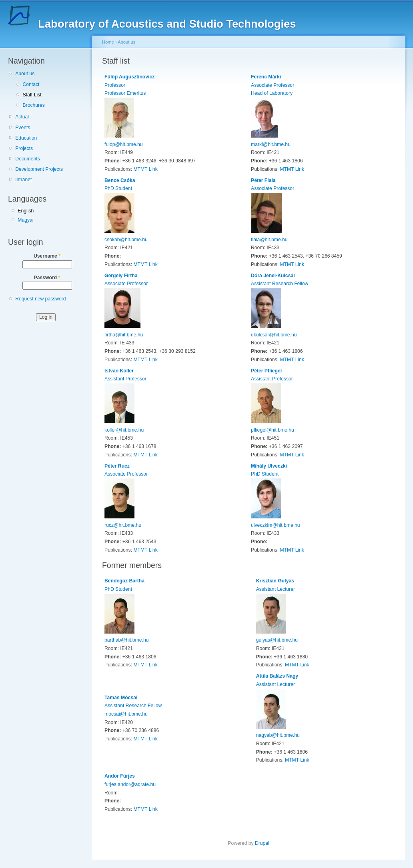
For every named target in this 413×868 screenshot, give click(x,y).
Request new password (40, 299)
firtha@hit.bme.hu (124, 335)
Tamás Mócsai (121, 698)
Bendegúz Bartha (124, 581)
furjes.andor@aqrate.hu (130, 784)
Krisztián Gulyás (275, 581)
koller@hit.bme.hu (124, 430)
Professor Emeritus (125, 93)
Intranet (23, 180)
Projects (24, 148)
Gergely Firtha (121, 276)
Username (47, 256)
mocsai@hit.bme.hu (126, 714)
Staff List (32, 95)
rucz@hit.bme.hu (123, 525)
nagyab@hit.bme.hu (278, 735)
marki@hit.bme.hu (271, 144)
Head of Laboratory (272, 93)
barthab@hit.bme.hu (126, 640)
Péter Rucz (117, 466)
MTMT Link (145, 169)
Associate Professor (273, 85)
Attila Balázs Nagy (277, 676)
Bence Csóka (120, 180)
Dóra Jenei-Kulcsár (273, 276)
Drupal (262, 843)
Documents (27, 159)
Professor (115, 85)
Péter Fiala (263, 180)
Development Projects (39, 169)
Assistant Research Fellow (280, 284)
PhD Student (118, 188)
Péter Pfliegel (266, 371)
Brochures (33, 105)
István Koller (119, 371)
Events (23, 128)
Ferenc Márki (266, 77)
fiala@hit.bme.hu (269, 240)
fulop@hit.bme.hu (123, 144)
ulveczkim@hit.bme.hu (275, 525)
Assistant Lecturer (276, 589)
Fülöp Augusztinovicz (129, 77)
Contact (31, 84)
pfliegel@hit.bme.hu (273, 430)
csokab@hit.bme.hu (126, 240)
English (26, 211)
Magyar (26, 220)
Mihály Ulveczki (269, 466)
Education (26, 138)
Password (47, 278)
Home (108, 42)
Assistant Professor (125, 379)
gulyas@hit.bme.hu (277, 640)
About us (25, 74)
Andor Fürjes (120, 776)
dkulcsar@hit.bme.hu (274, 335)
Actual (22, 117)
